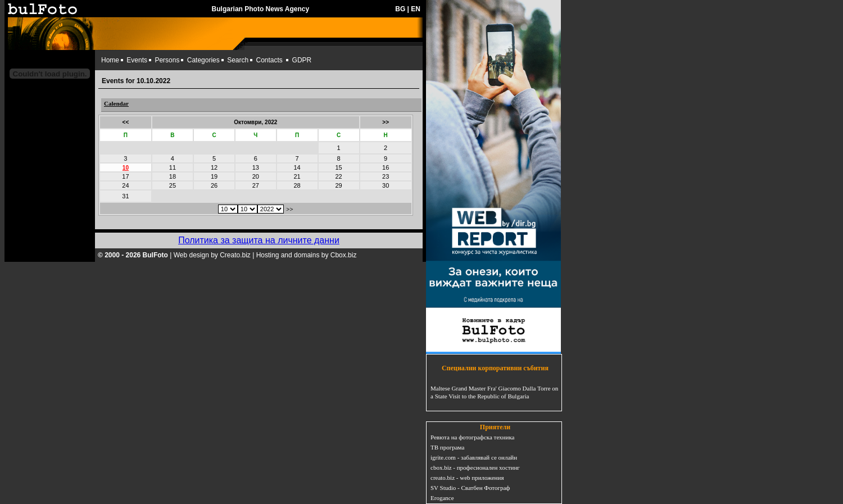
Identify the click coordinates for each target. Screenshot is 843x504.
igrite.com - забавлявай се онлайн (474, 457)
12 (214, 167)
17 (125, 176)
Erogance (442, 498)
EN (416, 9)
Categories (203, 60)
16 (386, 167)
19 (214, 176)
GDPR (302, 60)
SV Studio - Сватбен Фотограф (470, 488)
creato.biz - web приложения (467, 478)
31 (125, 196)
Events (137, 60)
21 (297, 176)
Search (238, 60)
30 (386, 185)
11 (173, 167)
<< (126, 122)
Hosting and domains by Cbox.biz (307, 255)
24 (125, 185)
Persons (167, 60)
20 (256, 176)
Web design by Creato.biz (212, 255)
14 (297, 167)
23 (386, 176)
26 (214, 185)
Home (110, 60)
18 (173, 176)
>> (386, 122)
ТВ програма (447, 447)
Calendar (116, 103)
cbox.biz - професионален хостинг (475, 467)
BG (400, 9)
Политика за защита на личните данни (259, 240)
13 (256, 167)
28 (297, 185)
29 (338, 185)
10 (126, 168)
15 (338, 167)
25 (173, 185)
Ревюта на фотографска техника (472, 437)
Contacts (269, 60)
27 (256, 185)
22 (338, 176)
